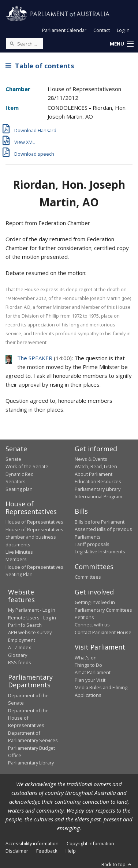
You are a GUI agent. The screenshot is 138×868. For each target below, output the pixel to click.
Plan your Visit (90, 680)
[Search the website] (25, 44)
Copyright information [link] (90, 843)
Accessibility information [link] (32, 843)
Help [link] (71, 851)
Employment (22, 640)
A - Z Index (20, 647)
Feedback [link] (47, 851)
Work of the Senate (27, 466)
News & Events (91, 459)
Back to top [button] (117, 864)
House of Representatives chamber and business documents (34, 537)
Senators (16, 481)
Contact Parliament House (103, 632)
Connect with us (92, 625)
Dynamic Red (20, 474)
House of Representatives (34, 522)
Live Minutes (19, 552)
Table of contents (40, 66)
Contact (102, 30)
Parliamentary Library (98, 489)
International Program (98, 496)
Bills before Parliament (100, 522)
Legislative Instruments (100, 551)
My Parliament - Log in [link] (32, 610)
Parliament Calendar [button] (64, 30)
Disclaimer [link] (17, 851)
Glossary (18, 655)
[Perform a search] (12, 43)
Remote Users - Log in (32, 618)
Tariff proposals (92, 544)
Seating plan (19, 489)
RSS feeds (20, 662)
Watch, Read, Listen (96, 466)
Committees (88, 577)
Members (16, 559)
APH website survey (30, 632)
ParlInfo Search (25, 625)
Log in (123, 30)
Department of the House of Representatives (28, 718)
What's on (86, 658)
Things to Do (88, 665)
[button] (122, 44)
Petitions (84, 617)
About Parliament (94, 474)
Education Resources (98, 481)
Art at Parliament (93, 672)
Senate (13, 459)
